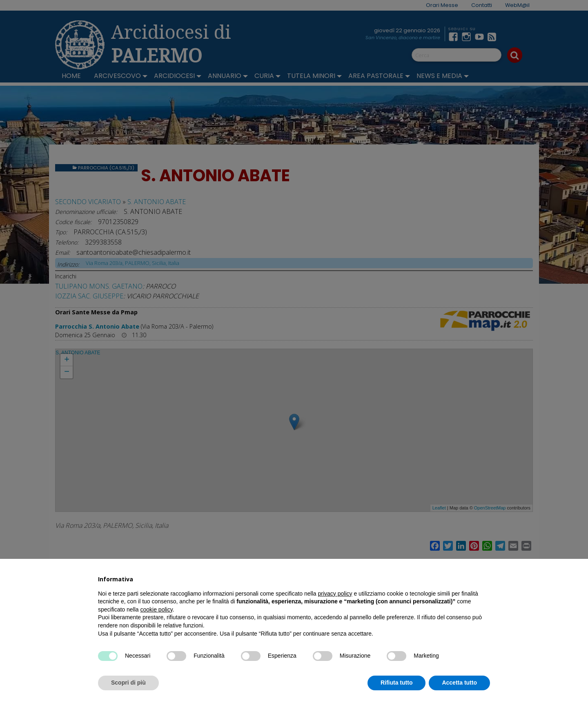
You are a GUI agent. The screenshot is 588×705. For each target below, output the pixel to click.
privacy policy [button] (335, 594)
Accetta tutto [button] (459, 683)
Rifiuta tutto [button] (397, 683)
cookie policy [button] (157, 609)
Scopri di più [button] (128, 683)
